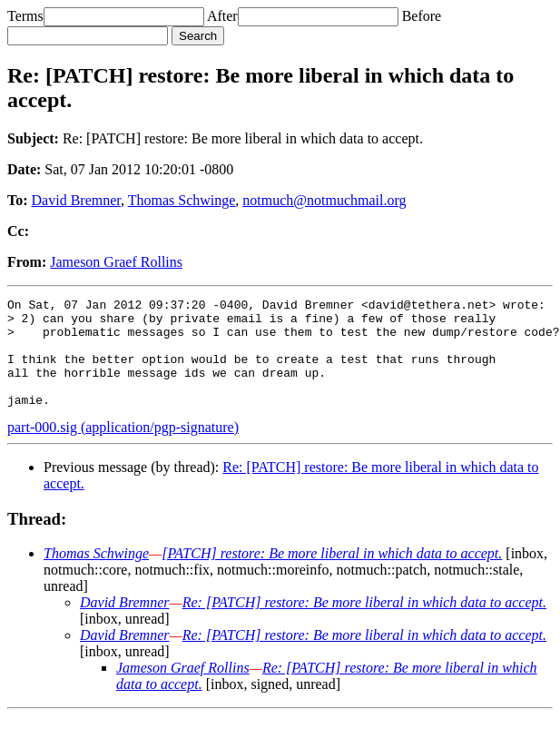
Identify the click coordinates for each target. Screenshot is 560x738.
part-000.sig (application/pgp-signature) (123, 449)
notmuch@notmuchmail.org (324, 200)
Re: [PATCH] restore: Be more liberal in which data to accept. (364, 624)
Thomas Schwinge (182, 200)
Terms (25, 16)
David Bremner (76, 200)
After (222, 16)
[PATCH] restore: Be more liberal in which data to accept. (332, 575)
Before (422, 16)
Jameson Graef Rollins (116, 262)
